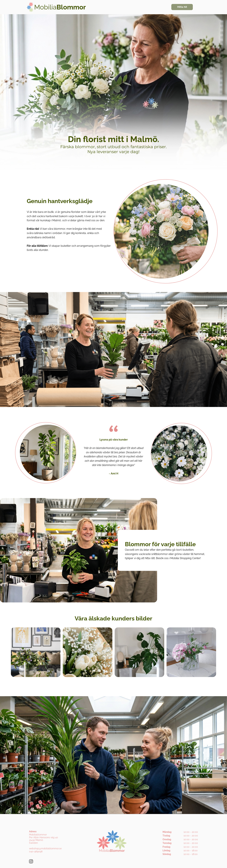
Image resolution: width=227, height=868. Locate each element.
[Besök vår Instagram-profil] (31, 861)
